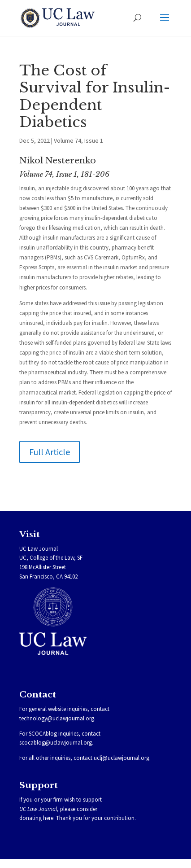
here (48, 818)
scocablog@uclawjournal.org (56, 743)
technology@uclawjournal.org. (57, 718)
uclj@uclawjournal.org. (122, 758)
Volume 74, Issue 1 (78, 140)
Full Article (50, 452)
